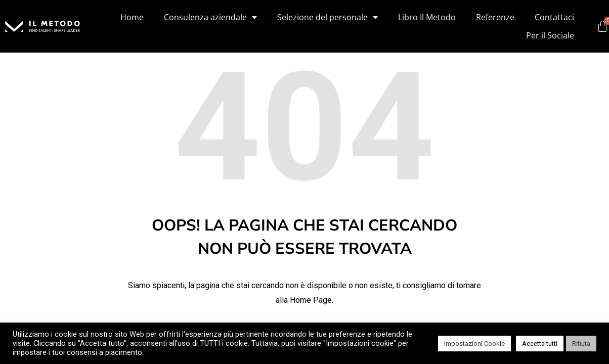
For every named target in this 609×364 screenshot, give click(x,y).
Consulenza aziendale (210, 17)
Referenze (495, 17)
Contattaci (554, 17)
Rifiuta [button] (581, 344)
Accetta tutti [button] (540, 344)
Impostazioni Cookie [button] (474, 344)
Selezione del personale (328, 17)
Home (132, 17)
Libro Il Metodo (427, 17)
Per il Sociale (550, 35)
